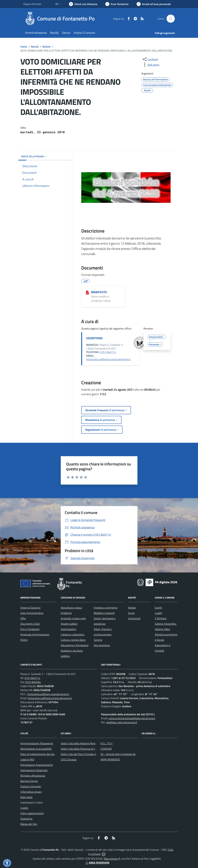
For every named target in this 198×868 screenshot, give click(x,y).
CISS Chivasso (69, 759)
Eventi (158, 608)
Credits (24, 808)
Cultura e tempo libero (73, 640)
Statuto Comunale (31, 786)
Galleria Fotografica (166, 624)
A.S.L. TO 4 (106, 743)
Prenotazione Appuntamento (37, 765)
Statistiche (26, 819)
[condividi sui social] (150, 59)
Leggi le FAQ (27, 759)
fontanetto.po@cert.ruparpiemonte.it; (48, 694)
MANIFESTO (99, 292)
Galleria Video (162, 629)
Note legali (26, 797)
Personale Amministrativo (35, 634)
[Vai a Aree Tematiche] (117, 4)
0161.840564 (33, 682)
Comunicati (134, 618)
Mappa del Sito (29, 824)
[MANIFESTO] (87, 292)
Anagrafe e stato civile (73, 618)
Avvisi (131, 613)
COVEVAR (106, 749)
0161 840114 (108, 352)
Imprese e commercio (106, 608)
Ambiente (66, 613)
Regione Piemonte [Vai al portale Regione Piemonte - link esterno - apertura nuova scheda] (32, 4)
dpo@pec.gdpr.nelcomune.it (122, 722)
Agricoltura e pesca (71, 608)
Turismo (98, 640)
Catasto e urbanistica (73, 634)
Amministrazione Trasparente (37, 743)
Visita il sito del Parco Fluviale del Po (81, 754)
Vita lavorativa (102, 645)
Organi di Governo (30, 608)
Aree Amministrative (32, 613)
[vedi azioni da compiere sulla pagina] (151, 65)
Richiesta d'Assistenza (33, 776)
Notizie (46, 47)
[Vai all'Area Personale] (154, 4)
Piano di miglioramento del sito (38, 754)
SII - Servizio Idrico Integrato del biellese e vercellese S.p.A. (133, 754)
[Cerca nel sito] (171, 19)
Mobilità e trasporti (104, 613)
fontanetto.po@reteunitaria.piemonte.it (108, 359)
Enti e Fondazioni (30, 629)
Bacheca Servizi (29, 781)
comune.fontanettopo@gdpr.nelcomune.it (132, 718)
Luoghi (158, 613)
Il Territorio (161, 618)
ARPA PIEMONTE (110, 759)
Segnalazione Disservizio (34, 770)
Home (24, 47)
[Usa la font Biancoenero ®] (83, 4)
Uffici (23, 618)
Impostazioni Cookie (31, 802)
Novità (35, 47)
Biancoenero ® (112, 859)
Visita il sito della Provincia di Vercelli (81, 749)
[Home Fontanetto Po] (61, 19)
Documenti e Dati (30, 624)
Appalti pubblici (69, 624)
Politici (24, 640)
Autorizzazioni (68, 629)
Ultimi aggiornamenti (32, 813)
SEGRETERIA (94, 338)
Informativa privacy (31, 792)
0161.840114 (32, 678)
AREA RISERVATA (97, 863)
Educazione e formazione (75, 645)
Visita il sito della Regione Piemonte (81, 743)
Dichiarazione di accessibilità (36, 749)
